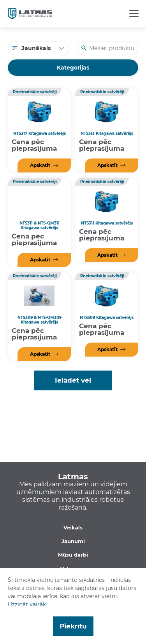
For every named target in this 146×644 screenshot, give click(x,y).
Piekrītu (73, 626)
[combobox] (39, 48)
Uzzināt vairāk (27, 604)
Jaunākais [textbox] (36, 48)
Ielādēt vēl (73, 380)
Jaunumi (73, 541)
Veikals (73, 527)
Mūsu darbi (73, 555)
